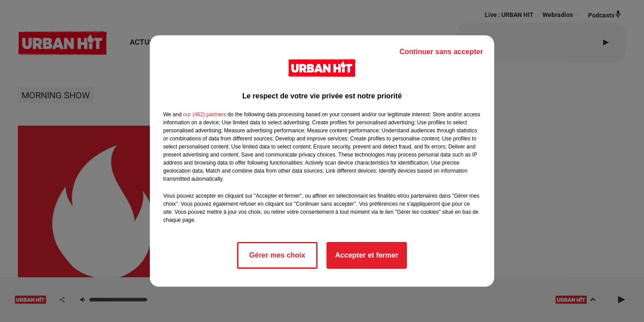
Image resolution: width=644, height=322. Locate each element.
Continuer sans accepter (441, 52)
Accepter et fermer (366, 255)
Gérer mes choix (277, 255)
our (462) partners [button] (204, 114)
